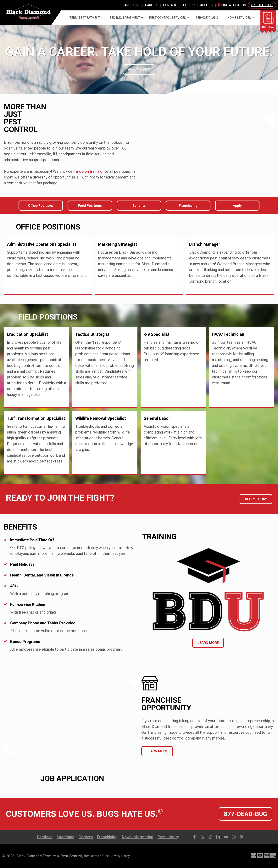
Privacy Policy (120, 856)
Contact (170, 5)
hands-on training (88, 171)
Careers (152, 5)
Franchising (131, 5)
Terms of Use (100, 856)
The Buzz (188, 5)
